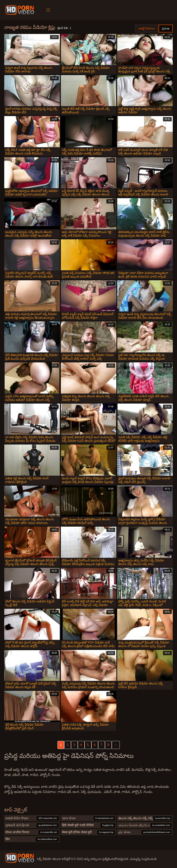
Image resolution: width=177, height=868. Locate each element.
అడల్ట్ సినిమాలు (147, 28)
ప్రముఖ (166, 28)
